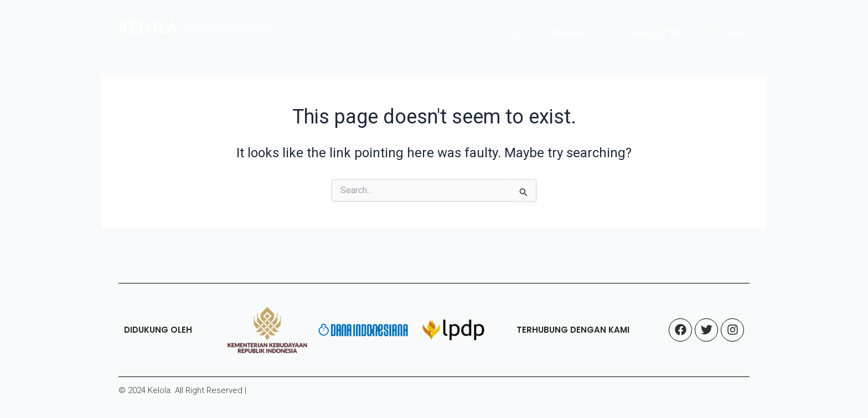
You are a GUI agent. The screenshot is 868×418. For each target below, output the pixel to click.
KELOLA (148, 27)
